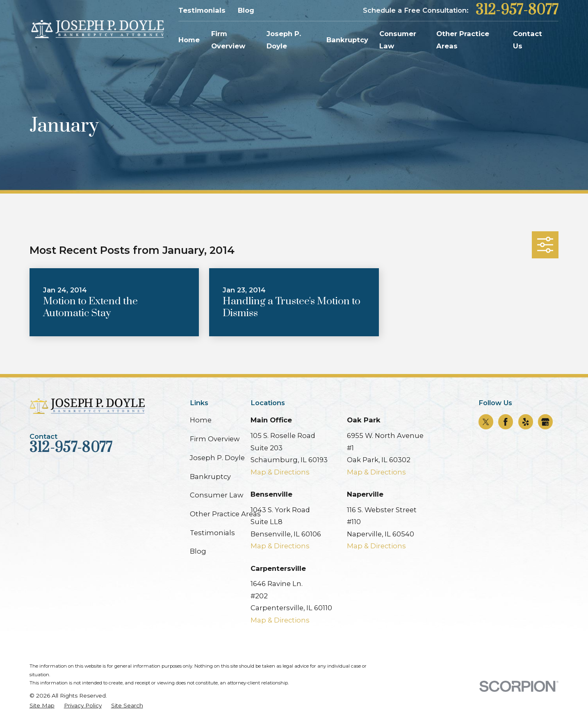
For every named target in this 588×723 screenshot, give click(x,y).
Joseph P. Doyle (217, 458)
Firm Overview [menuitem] (228, 40)
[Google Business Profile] (545, 422)
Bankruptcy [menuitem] (347, 40)
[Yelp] (526, 422)
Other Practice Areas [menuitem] (463, 40)
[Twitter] (486, 422)
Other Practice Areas (225, 514)
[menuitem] (42, 706)
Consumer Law (217, 495)
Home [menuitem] (189, 40)
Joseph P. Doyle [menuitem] (284, 40)
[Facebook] (506, 422)
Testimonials (202, 10)
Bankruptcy (210, 477)
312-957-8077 (517, 10)
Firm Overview (215, 439)
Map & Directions (280, 472)
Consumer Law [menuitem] (398, 40)
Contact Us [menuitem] (528, 40)
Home (201, 420)
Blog (246, 10)
